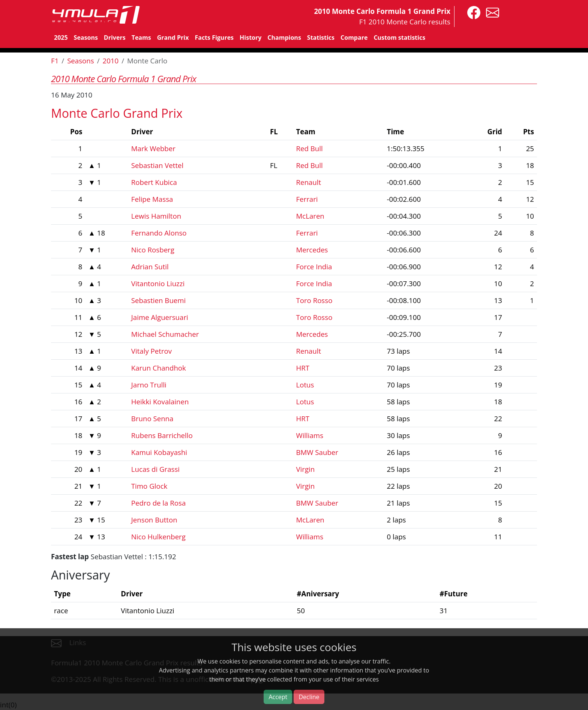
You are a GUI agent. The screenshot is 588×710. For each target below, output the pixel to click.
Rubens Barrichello (162, 435)
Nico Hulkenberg (158, 537)
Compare (354, 38)
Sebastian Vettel (157, 165)
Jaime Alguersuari (160, 317)
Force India (314, 266)
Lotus (305, 385)
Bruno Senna (152, 418)
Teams (141, 38)
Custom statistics (399, 38)
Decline (309, 697)
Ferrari (307, 199)
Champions (284, 38)
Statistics (321, 38)
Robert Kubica (154, 182)
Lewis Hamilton (156, 216)
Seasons (86, 38)
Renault (308, 182)
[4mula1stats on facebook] (472, 12)
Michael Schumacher (165, 334)
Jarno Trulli (149, 385)
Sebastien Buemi (158, 300)
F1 (55, 61)
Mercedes (312, 250)
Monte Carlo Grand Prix (117, 113)
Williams (310, 435)
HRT (303, 368)
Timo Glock (149, 486)
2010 (111, 61)
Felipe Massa (152, 199)
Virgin (305, 469)
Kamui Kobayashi (159, 452)
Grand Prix (173, 38)
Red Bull (309, 148)
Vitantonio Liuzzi (158, 283)
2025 (61, 38)
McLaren (310, 216)
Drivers (115, 38)
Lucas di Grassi (155, 469)
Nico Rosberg (153, 250)
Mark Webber (153, 148)
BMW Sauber (317, 452)
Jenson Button (154, 520)
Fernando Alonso (159, 233)
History (250, 38)
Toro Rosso (314, 300)
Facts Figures (214, 38)
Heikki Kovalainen (160, 402)
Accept (278, 697)
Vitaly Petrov (151, 351)
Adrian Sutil (150, 266)
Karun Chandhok (159, 368)
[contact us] (491, 12)
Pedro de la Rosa (158, 503)
